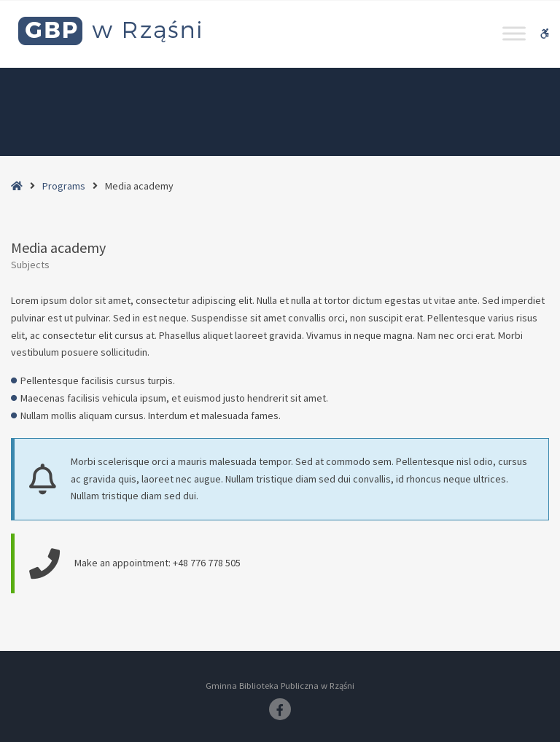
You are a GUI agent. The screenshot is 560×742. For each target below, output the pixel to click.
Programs (64, 186)
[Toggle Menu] (514, 33)
